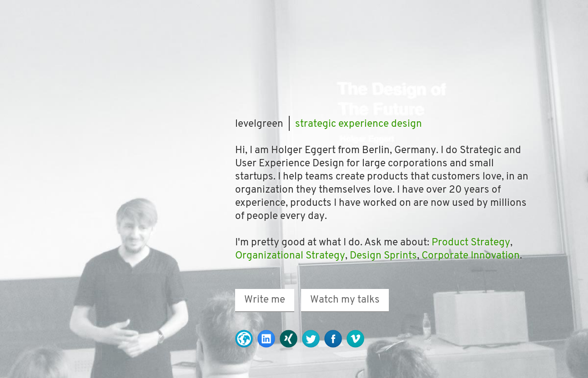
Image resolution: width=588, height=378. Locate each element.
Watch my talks (345, 300)
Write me (265, 300)
